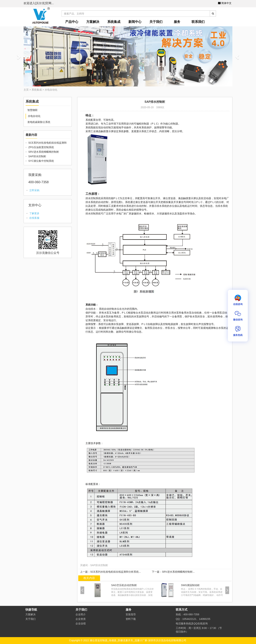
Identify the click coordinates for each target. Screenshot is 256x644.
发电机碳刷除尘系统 (39, 122)
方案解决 (93, 22)
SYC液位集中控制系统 (41, 161)
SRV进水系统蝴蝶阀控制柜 (44, 152)
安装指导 (131, 614)
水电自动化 (51, 90)
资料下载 (131, 619)
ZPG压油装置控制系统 (41, 147)
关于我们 (156, 22)
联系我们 (198, 22)
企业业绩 (81, 623)
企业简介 (81, 614)
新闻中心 (135, 22)
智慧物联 (32, 110)
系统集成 (114, 22)
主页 (26, 90)
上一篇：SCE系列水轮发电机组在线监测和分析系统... (110, 572)
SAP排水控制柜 (37, 156)
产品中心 (72, 22)
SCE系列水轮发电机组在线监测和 (47, 143)
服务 (177, 22)
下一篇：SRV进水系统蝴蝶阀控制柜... (173, 572)
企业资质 (81, 619)
